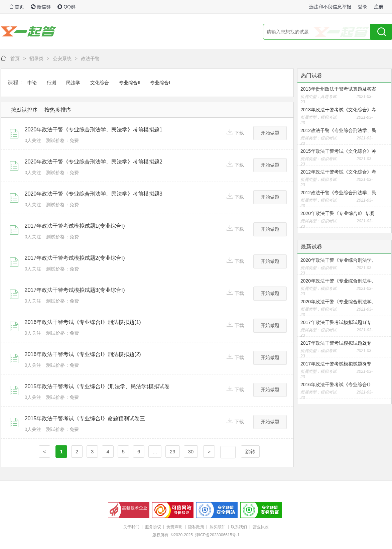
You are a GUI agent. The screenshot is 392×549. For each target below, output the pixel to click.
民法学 (73, 83)
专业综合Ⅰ (160, 83)
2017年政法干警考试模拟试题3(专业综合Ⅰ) (75, 290)
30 (191, 452)
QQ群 (67, 7)
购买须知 (218, 527)
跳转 (250, 452)
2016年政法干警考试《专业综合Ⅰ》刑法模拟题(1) (83, 322)
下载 (235, 132)
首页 (17, 7)
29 (173, 452)
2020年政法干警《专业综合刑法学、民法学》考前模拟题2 (94, 162)
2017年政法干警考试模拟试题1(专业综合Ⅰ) (75, 226)
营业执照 (261, 527)
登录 (363, 7)
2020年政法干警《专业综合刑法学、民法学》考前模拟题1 (94, 130)
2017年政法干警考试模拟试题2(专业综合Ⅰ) (75, 258)
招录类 (36, 59)
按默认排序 (24, 110)
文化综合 (100, 83)
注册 (379, 7)
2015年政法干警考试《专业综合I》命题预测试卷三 (85, 418)
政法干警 (90, 59)
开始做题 (270, 133)
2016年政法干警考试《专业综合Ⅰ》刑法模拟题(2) (83, 354)
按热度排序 (58, 110)
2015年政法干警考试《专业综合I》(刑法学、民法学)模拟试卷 (97, 386)
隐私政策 (196, 527)
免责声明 (174, 527)
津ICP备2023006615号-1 (217, 535)
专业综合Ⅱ (129, 83)
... (155, 452)
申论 (32, 83)
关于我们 (131, 527)
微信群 (41, 7)
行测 (51, 83)
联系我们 (239, 527)
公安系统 (62, 59)
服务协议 (153, 527)
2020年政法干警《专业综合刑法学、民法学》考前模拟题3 (94, 194)
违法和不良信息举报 (330, 7)
